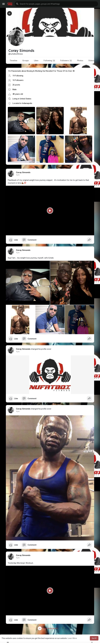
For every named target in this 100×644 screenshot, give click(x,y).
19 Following (18, 76)
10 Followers (18, 80)
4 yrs (18, 175)
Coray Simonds (23, 172)
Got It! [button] (94, 638)
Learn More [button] (72, 638)
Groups (26, 61)
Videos (91, 61)
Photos (80, 61)
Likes (36, 61)
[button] (56, 4)
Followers (66, 61)
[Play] (50, 211)
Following (49, 61)
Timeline (13, 61)
